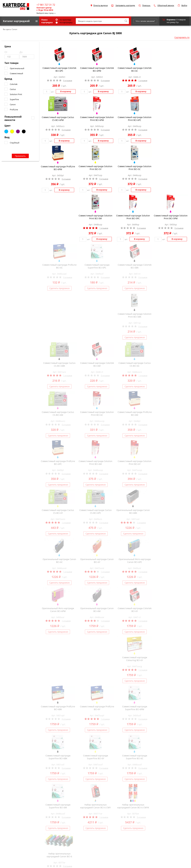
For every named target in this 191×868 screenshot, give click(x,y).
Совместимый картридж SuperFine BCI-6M (58, 806)
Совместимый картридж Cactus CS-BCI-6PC (95, 512)
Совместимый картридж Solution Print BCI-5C (135, 168)
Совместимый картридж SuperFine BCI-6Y (96, 757)
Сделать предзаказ (59, 288)
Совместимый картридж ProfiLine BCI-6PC (58, 463)
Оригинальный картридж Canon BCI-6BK (133, 512)
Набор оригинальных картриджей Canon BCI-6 (59, 855)
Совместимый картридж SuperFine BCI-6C (135, 757)
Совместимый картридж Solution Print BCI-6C (97, 413)
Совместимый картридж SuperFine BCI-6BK (58, 757)
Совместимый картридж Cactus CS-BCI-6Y (58, 512)
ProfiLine (14, 110)
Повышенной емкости (13, 118)
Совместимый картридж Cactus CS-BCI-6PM (58, 119)
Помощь (146, 5)
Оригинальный (17, 68)
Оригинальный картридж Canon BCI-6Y (97, 561)
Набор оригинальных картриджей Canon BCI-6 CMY (95, 806)
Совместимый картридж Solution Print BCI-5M (95, 217)
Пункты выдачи (100, 5)
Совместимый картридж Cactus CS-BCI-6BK (59, 364)
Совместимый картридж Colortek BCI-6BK (135, 266)
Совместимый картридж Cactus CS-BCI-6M (58, 413)
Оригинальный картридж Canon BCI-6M (97, 610)
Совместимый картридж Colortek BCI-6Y (135, 610)
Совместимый (16, 73)
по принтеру (63, 20)
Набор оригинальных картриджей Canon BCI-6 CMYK (133, 806)
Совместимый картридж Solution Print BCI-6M (95, 463)
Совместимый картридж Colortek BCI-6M (97, 364)
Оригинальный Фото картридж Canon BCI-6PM (58, 610)
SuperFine (14, 99)
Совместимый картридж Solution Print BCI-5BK (135, 315)
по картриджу (64, 22)
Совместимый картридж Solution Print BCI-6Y (135, 463)
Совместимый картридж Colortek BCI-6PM (97, 69)
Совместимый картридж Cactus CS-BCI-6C (135, 364)
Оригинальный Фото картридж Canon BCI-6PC (135, 561)
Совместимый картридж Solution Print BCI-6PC (135, 119)
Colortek (14, 84)
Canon (13, 104)
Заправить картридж (125, 5)
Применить (20, 156)
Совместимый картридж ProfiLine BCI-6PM (58, 168)
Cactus (13, 89)
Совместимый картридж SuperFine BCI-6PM (135, 708)
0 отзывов (68, 81)
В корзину (66, 91)
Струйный (15, 143)
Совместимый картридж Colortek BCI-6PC (59, 69)
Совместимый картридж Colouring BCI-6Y (135, 659)
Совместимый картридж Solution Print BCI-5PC (133, 217)
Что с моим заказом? (145, 21)
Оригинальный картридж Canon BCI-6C (59, 561)
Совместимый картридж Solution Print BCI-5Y (95, 168)
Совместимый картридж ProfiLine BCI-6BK (58, 708)
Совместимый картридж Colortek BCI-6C (135, 69)
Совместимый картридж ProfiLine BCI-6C (59, 266)
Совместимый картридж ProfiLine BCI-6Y (97, 708)
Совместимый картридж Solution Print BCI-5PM (171, 217)
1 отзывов (143, 81)
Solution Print (16, 94)
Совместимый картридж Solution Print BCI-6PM (97, 119)
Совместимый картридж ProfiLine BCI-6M (135, 413)
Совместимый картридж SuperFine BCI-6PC (97, 266)
